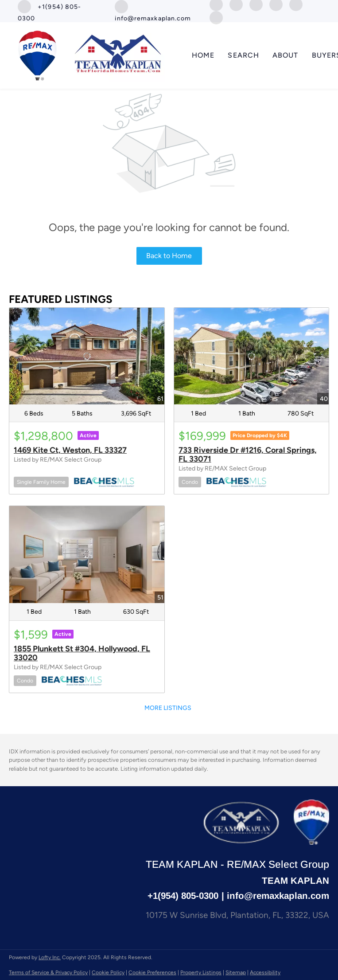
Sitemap (236, 972)
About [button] (286, 55)
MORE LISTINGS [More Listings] (168, 708)
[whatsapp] (216, 17)
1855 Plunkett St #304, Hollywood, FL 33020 (82, 653)
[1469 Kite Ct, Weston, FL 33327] (87, 356)
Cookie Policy (108, 972)
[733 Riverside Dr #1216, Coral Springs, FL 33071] (252, 356)
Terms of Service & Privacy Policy (48, 972)
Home (203, 55)
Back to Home (169, 256)
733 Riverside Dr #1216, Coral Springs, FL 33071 (248, 455)
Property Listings (201, 972)
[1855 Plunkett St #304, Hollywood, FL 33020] (87, 554)
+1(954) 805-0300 (183, 896)
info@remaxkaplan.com (278, 896)
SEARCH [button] (243, 55)
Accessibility (265, 972)
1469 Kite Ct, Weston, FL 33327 (70, 450)
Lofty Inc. (50, 957)
